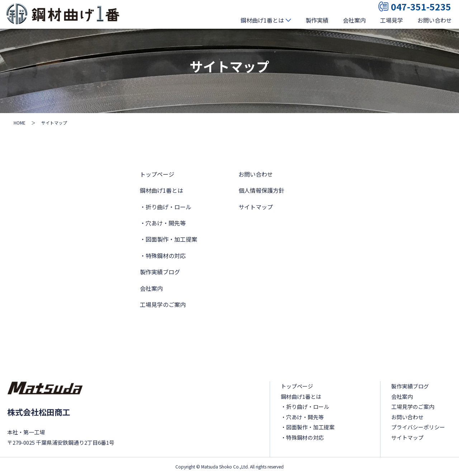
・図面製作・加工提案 (169, 239)
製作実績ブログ (160, 272)
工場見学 (392, 20)
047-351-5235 (415, 6)
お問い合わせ (435, 20)
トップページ (157, 174)
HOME (20, 123)
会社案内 (354, 20)
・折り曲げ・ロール (166, 207)
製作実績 (317, 20)
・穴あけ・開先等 (163, 223)
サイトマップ (256, 207)
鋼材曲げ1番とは (262, 20)
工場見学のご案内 (163, 304)
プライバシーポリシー (418, 427)
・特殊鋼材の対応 (163, 256)
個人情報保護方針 (261, 190)
